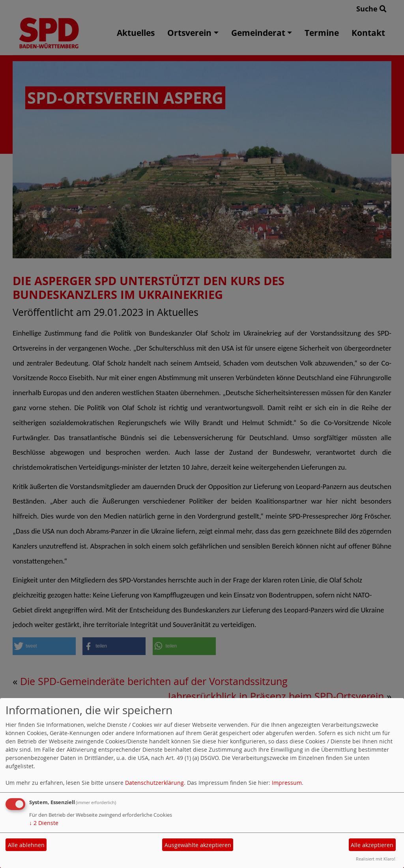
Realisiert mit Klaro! (376, 859)
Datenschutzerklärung (154, 783)
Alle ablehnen (26, 845)
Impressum (287, 783)
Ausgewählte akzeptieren (198, 845)
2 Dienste (44, 823)
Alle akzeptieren (372, 845)
